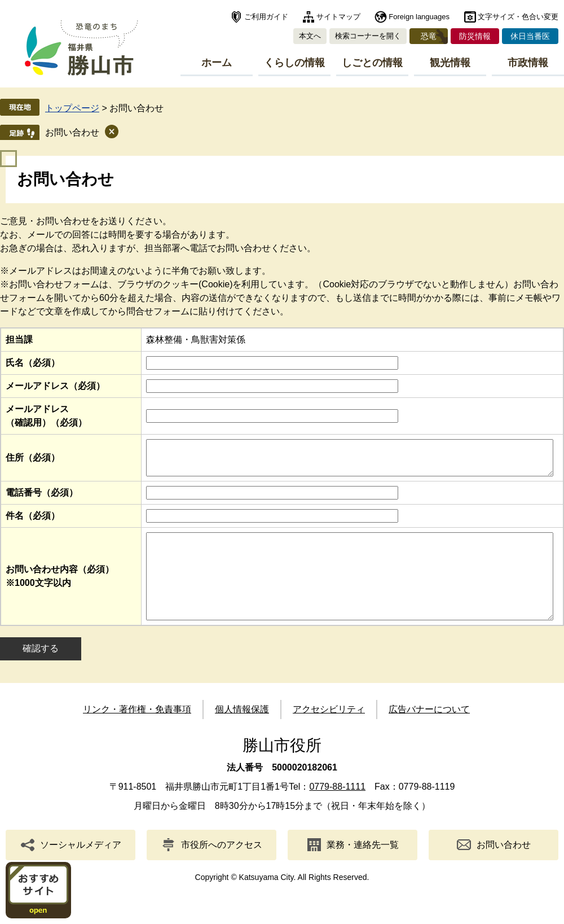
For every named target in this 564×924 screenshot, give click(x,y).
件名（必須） (33, 522)
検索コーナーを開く (368, 36)
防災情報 (475, 36)
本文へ (310, 36)
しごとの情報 (372, 63)
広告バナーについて (429, 733)
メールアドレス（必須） (55, 386)
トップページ (72, 108)
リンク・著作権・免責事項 (137, 733)
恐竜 (429, 36)
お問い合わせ (72, 132)
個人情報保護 (242, 733)
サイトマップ (338, 17)
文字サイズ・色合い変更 (518, 17)
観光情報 (450, 63)
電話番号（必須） (42, 499)
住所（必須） (33, 461)
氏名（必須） (33, 363)
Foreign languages (419, 17)
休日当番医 (530, 36)
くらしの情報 (294, 63)
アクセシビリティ (329, 733)
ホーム (217, 63)
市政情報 (528, 63)
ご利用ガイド (266, 17)
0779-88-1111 (337, 810)
